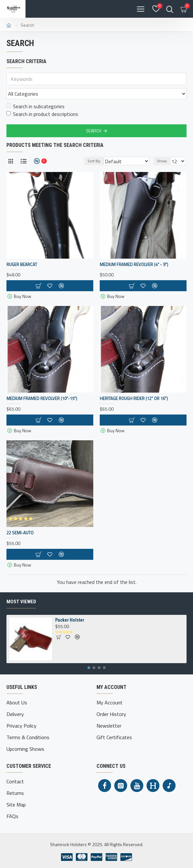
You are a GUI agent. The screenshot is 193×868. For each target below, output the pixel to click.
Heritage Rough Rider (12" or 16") (134, 399)
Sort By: (94, 161)
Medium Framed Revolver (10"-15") (42, 399)
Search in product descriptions (42, 114)
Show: (162, 161)
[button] (89, 668)
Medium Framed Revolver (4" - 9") (134, 265)
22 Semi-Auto (20, 533)
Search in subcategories (36, 106)
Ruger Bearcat (22, 265)
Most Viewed (21, 602)
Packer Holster (70, 620)
